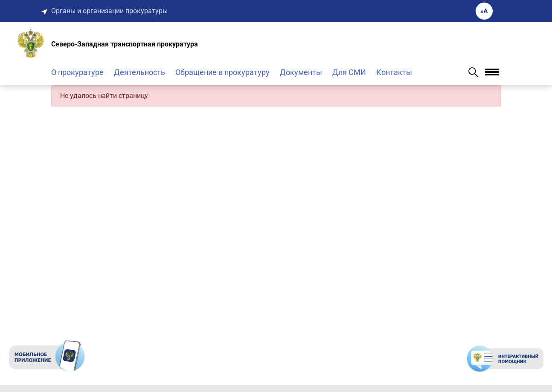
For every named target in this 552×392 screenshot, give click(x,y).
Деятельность (139, 72)
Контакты (394, 72)
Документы (301, 72)
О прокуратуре (77, 72)
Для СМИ (349, 72)
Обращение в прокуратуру (222, 72)
